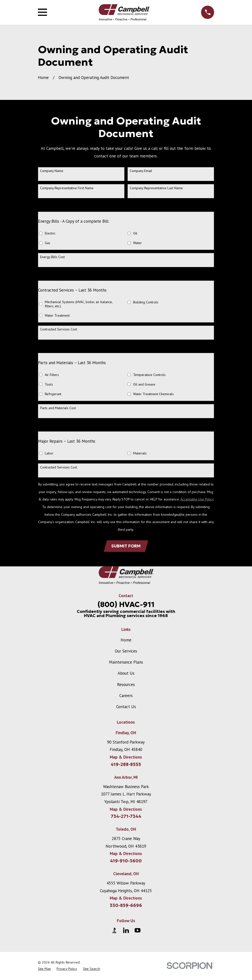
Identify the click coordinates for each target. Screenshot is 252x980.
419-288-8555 (126, 765)
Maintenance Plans (126, 663)
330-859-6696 (126, 906)
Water (137, 243)
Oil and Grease (144, 384)
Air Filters (52, 375)
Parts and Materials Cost (58, 408)
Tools (49, 384)
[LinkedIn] (126, 931)
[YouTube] (138, 931)
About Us (126, 674)
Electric (50, 233)
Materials (140, 453)
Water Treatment (57, 316)
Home (126, 640)
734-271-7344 (126, 817)
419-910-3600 (126, 862)
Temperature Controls (149, 375)
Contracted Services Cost (59, 329)
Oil (135, 233)
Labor (49, 453)
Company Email (141, 171)
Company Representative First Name (67, 188)
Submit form (126, 546)
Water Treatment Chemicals (153, 394)
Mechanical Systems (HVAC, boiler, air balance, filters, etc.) (79, 304)
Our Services (126, 652)
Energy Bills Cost (52, 257)
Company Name (52, 171)
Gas (47, 243)
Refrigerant (53, 394)
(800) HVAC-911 (126, 605)
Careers (126, 696)
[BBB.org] (114, 931)
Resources (126, 685)
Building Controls (146, 302)
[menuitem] (44, 969)
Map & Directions (126, 758)
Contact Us (126, 707)
